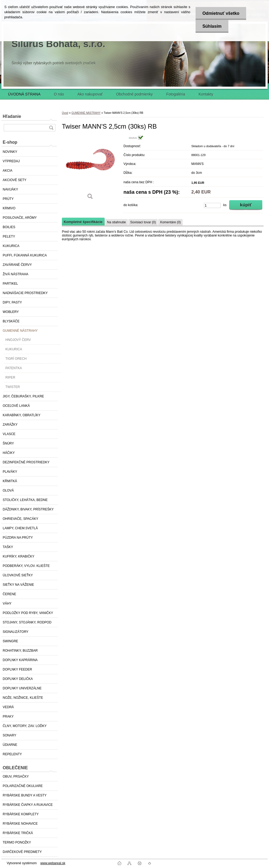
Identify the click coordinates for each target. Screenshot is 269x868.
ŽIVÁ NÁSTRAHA (15, 274)
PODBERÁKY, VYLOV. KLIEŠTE (26, 566)
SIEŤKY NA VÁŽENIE (18, 585)
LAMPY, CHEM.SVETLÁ (20, 528)
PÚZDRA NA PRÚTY (18, 538)
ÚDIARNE (10, 745)
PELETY (9, 237)
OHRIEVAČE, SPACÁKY (20, 519)
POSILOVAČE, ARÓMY (20, 218)
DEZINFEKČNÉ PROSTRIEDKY (26, 462)
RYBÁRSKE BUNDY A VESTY (25, 795)
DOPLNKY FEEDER (17, 669)
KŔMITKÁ (10, 481)
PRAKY (8, 717)
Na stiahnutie (116, 222)
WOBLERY (11, 312)
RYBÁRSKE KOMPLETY (21, 814)
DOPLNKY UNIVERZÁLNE (22, 688)
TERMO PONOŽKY (17, 842)
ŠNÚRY (8, 443)
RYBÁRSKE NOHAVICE (20, 824)
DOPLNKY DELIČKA (18, 679)
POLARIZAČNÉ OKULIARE (23, 786)
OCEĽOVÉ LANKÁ (16, 406)
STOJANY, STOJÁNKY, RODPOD (27, 622)
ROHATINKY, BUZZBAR (20, 651)
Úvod (65, 113)
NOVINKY (10, 152)
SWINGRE (10, 641)
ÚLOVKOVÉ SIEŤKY (18, 575)
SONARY (9, 735)
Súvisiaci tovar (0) (143, 222)
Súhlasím (212, 26)
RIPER (10, 377)
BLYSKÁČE (11, 321)
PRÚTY (8, 199)
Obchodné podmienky (134, 94)
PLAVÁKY (10, 472)
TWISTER (13, 387)
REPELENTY (12, 754)
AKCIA (8, 171)
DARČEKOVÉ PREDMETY (22, 852)
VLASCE (9, 434)
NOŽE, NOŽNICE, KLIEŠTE (23, 698)
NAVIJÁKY (10, 189)
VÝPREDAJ (11, 161)
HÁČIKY (9, 453)
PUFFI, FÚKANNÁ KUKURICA (25, 255)
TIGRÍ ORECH (16, 359)
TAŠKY (8, 547)
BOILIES (9, 227)
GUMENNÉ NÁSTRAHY (20, 331)
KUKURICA (11, 246)
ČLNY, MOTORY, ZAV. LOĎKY (25, 726)
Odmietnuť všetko (221, 13)
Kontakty (206, 94)
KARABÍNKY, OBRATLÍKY (22, 415)
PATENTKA (14, 368)
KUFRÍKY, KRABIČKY (19, 556)
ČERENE (9, 594)
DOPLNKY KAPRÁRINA (20, 660)
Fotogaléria (176, 94)
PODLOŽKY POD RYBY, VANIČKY (28, 613)
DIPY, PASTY (12, 302)
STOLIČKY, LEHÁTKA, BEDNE (25, 500)
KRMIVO (9, 208)
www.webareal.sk (53, 863)
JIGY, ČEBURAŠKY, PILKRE (23, 396)
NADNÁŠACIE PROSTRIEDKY (25, 293)
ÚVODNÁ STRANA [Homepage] (24, 94)
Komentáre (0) (170, 222)
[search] (51, 128)
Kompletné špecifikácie (83, 222)
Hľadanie (12, 116)
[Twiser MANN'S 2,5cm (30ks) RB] (90, 169)
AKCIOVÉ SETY (15, 180)
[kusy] (212, 205)
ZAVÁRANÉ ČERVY (17, 265)
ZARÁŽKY (10, 425)
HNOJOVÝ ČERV (18, 340)
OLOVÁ (8, 491)
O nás (59, 94)
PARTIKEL (10, 284)
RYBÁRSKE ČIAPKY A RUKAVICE (28, 805)
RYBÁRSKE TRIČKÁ (18, 833)
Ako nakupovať (90, 94)
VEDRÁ (8, 707)
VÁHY (7, 604)
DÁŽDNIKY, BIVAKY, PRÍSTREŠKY (28, 509)
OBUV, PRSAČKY (16, 777)
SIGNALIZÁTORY (16, 632)
